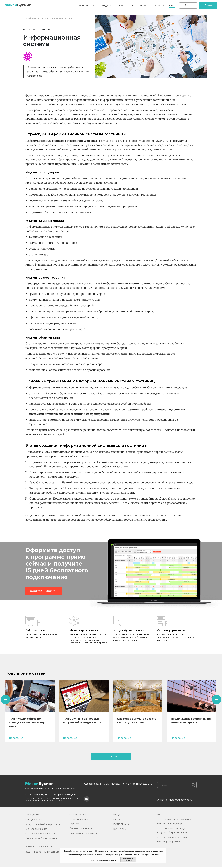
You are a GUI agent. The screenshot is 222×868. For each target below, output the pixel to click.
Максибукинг (30, 18)
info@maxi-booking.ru (180, 801)
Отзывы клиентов (79, 820)
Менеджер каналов (36, 830)
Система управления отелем (41, 835)
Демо (208, 5)
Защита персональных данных (42, 853)
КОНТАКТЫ (120, 830)
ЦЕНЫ (117, 821)
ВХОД (117, 815)
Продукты (105, 6)
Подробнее (16, 738)
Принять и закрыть (128, 859)
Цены (123, 6)
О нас (157, 6)
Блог (172, 6)
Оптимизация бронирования (41, 839)
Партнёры (75, 825)
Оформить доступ (43, 591)
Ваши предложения (81, 829)
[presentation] (5, 699)
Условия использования (39, 847)
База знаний (140, 6)
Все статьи (111, 757)
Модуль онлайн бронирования (43, 825)
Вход (188, 5)
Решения (85, 6)
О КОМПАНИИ (78, 815)
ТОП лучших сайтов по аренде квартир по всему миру (27, 722)
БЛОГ (161, 815)
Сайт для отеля (34, 821)
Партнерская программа (83, 834)
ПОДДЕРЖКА (121, 825)
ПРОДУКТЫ (32, 815)
